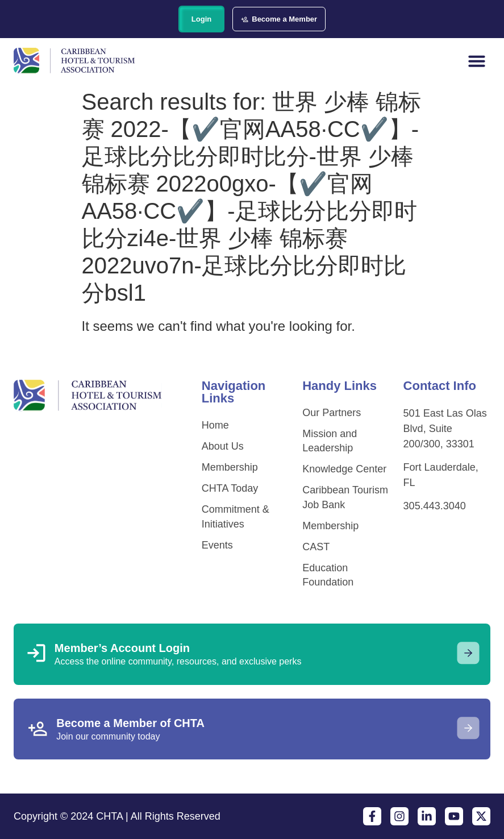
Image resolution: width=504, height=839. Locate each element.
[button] (477, 61)
